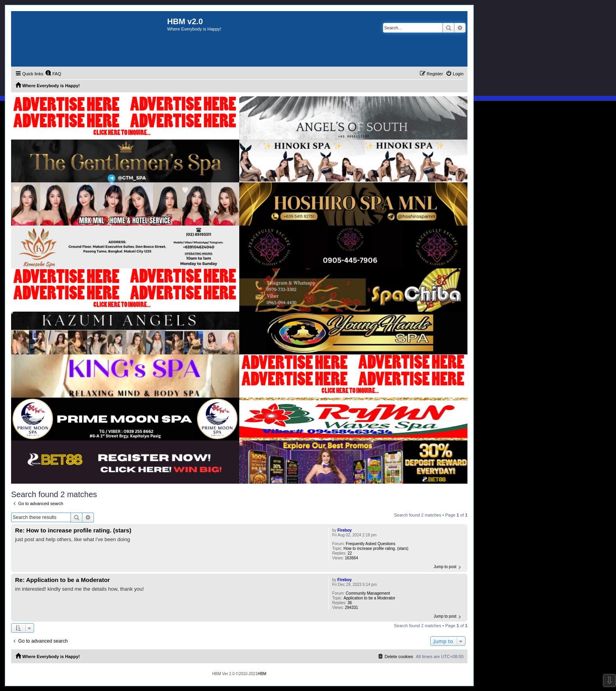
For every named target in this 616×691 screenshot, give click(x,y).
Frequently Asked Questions (371, 544)
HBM (262, 674)
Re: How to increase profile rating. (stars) (73, 530)
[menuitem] (53, 74)
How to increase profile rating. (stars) (376, 548)
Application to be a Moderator (369, 598)
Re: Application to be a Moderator (62, 580)
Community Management (368, 593)
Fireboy (345, 530)
